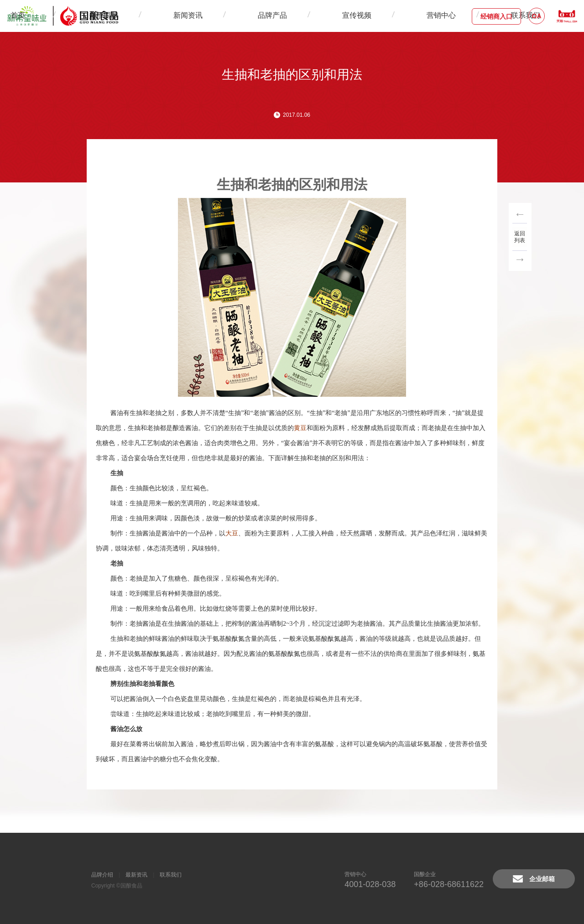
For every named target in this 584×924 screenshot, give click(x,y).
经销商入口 (496, 16)
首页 (147, 16)
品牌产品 (272, 16)
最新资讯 (136, 875)
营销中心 (355, 16)
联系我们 (396, 16)
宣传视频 (313, 16)
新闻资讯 (231, 16)
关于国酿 (190, 16)
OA (537, 16)
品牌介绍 (102, 875)
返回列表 (520, 236)
